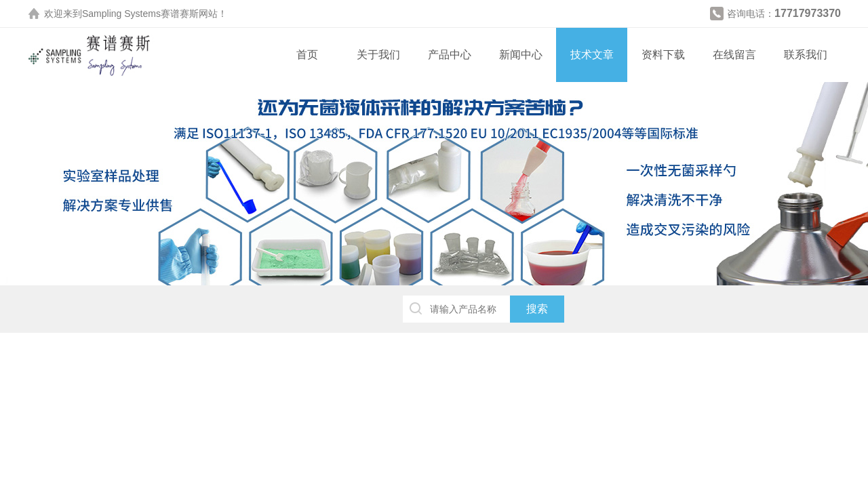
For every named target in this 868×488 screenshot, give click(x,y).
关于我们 (378, 55)
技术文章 (592, 55)
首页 (307, 55)
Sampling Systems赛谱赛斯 (140, 14)
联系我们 (806, 55)
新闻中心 (521, 55)
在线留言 (734, 55)
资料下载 (663, 55)
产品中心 (450, 55)
